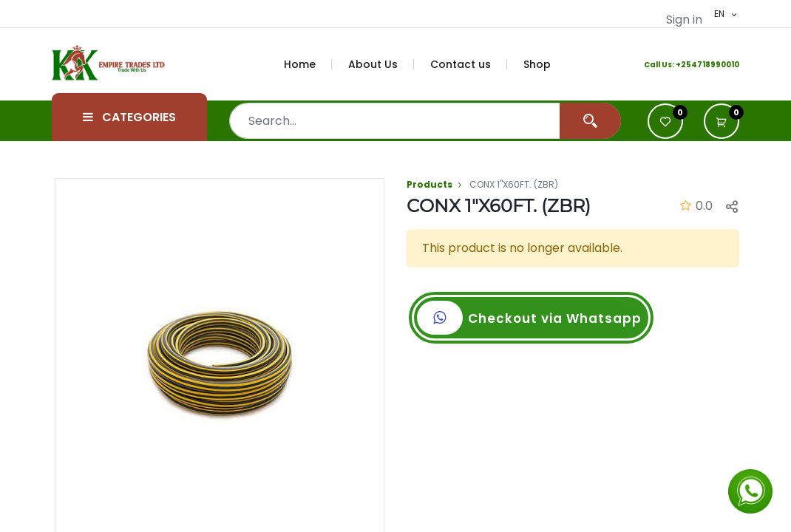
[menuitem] (308, 64)
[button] (732, 206)
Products (430, 184)
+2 (681, 65)
